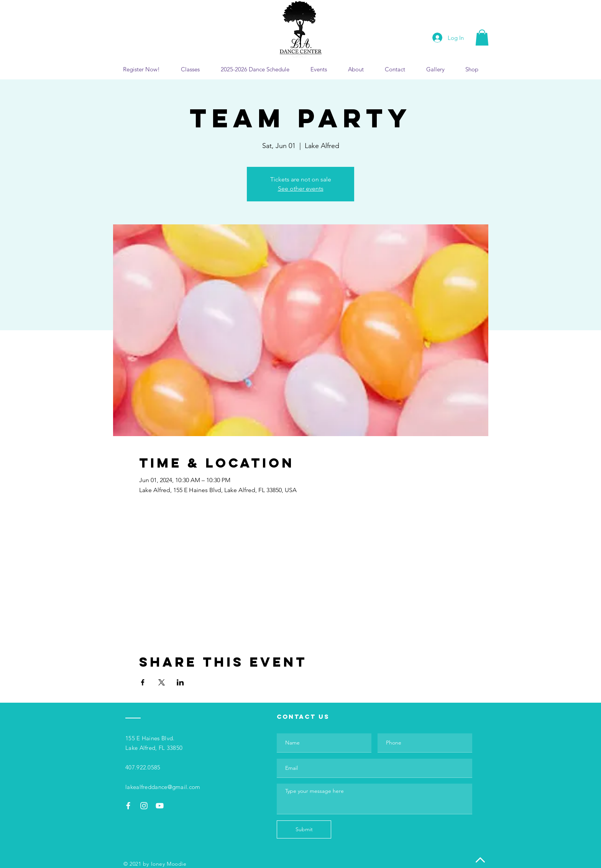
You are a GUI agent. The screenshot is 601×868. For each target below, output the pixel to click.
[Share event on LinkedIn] (180, 682)
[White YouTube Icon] (160, 806)
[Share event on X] (162, 682)
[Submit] (304, 829)
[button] (482, 38)
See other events (301, 189)
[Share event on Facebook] (143, 682)
